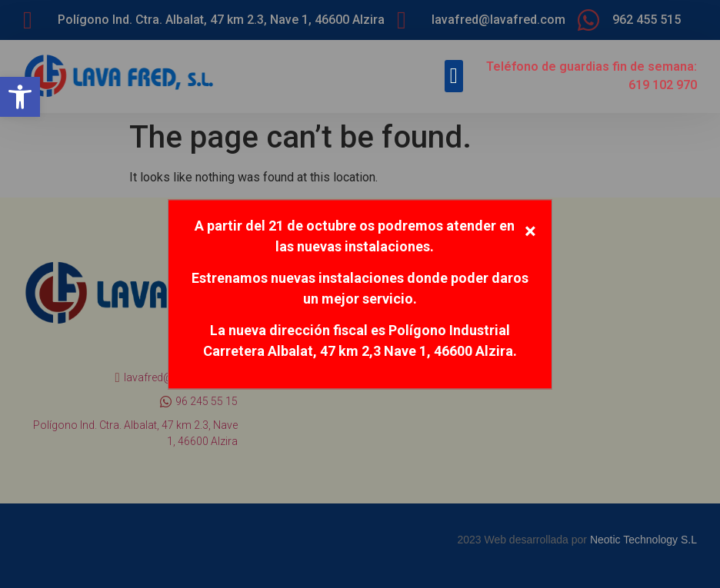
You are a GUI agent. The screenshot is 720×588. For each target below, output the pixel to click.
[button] (20, 97)
